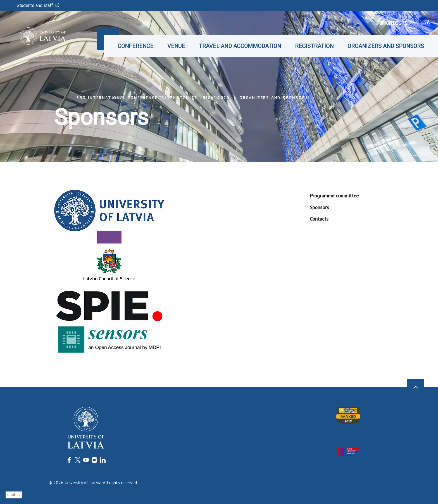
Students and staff (38, 5)
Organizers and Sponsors (386, 46)
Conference (135, 46)
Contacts (319, 219)
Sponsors (319, 207)
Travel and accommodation (240, 46)
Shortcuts (395, 23)
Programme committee (334, 196)
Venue (176, 46)
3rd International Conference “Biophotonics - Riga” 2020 (153, 98)
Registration (314, 46)
